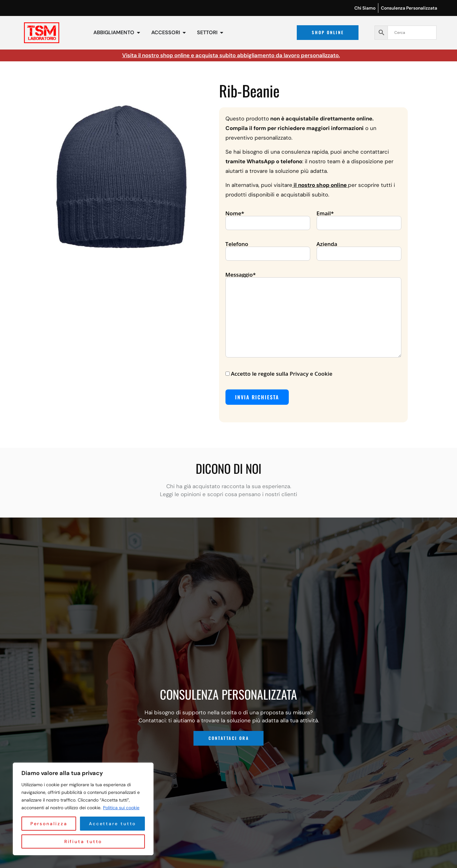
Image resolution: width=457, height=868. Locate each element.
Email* (359, 219)
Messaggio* (313, 315)
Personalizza (51, 824)
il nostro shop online (320, 185)
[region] (83, 809)
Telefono (268, 249)
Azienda (359, 249)
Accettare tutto (83, 841)
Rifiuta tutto (115, 824)
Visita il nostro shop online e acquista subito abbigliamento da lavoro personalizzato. (231, 55)
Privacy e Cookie (311, 374)
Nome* (268, 219)
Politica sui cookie (121, 808)
